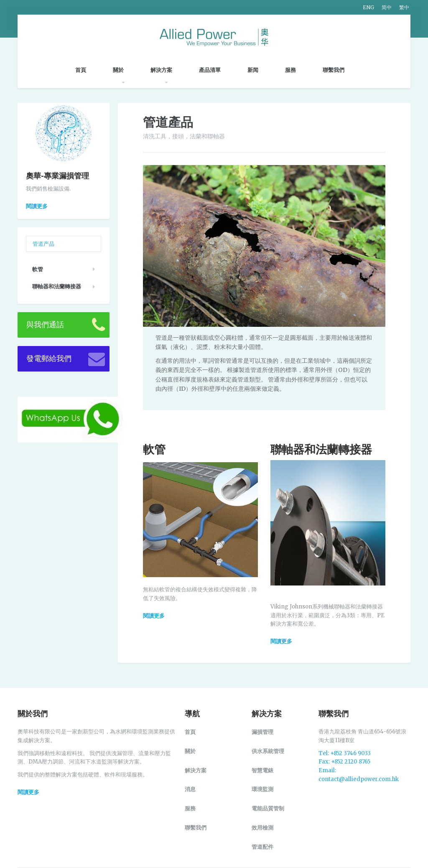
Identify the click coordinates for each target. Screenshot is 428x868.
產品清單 (214, 70)
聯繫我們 (338, 70)
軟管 (38, 269)
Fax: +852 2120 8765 (344, 762)
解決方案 (166, 70)
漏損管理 (262, 732)
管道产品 (43, 244)
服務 (295, 70)
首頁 (85, 70)
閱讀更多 (37, 206)
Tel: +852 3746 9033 (345, 753)
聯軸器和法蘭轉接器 (57, 286)
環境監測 (262, 789)
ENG (368, 7)
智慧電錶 (262, 770)
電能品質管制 (268, 808)
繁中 (404, 7)
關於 (122, 70)
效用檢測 (262, 827)
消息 (190, 789)
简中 (387, 7)
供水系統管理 (268, 751)
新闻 (257, 70)
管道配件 (262, 847)
